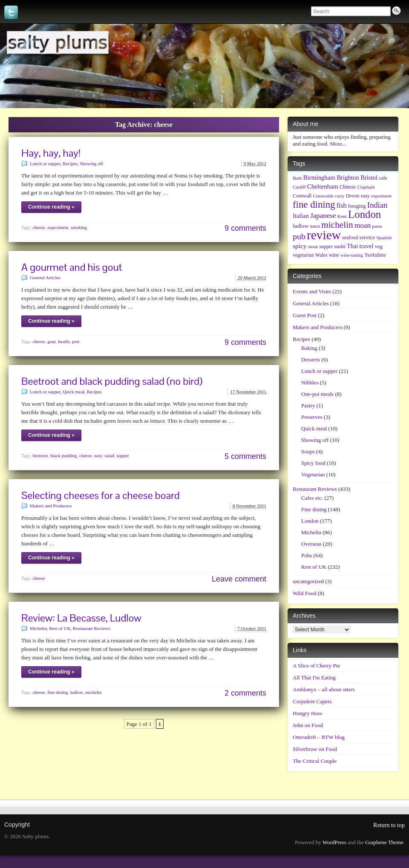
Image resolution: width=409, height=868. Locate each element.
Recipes (70, 163)
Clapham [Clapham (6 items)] (366, 187)
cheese (39, 227)
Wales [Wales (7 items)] (321, 255)
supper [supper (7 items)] (326, 246)
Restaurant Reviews (92, 628)
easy (98, 455)
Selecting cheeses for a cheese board (101, 495)
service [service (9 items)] (367, 237)
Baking (309, 348)
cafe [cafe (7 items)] (383, 178)
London (310, 521)
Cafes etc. (312, 498)
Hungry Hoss (307, 713)
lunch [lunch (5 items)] (315, 226)
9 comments (245, 228)
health (64, 341)
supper (122, 455)
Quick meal (73, 392)
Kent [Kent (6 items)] (342, 216)
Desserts (311, 360)
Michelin (38, 628)
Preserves (312, 417)
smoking (79, 227)
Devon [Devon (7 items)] (353, 196)
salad (109, 455)
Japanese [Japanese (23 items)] (323, 216)
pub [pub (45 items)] (299, 236)
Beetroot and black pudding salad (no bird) (112, 381)
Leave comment (239, 579)
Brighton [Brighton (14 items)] (348, 178)
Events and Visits (312, 291)
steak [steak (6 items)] (313, 246)
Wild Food (304, 593)
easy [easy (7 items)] (365, 196)
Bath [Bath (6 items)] (297, 178)
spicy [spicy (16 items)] (300, 246)
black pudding (64, 455)
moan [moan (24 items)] (363, 225)
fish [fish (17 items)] (342, 205)
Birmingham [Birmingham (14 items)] (319, 178)
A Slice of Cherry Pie (316, 666)
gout (52, 341)
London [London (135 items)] (364, 214)
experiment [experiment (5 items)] (381, 196)
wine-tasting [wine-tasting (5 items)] (352, 255)
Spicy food (313, 463)
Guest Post (305, 315)
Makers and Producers (51, 506)
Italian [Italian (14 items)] (301, 216)
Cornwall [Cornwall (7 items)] (302, 196)
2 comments (245, 693)
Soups (308, 451)
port (76, 341)
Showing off (91, 163)
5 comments (245, 456)
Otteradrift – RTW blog (319, 737)
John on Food (308, 725)
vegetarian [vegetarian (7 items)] (303, 255)
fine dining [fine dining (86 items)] (314, 205)
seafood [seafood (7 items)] (350, 238)
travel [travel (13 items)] (366, 246)
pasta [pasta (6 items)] (377, 226)
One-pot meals (317, 394)
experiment (58, 227)
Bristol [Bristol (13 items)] (369, 178)
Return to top (389, 825)
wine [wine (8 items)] (334, 255)
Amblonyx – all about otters (324, 689)
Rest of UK (60, 628)
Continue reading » (51, 207)
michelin (94, 692)
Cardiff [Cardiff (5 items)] (299, 187)
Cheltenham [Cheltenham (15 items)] (323, 186)
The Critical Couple (315, 761)
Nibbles (310, 382)
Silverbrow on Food (315, 749)
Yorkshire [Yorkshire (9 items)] (375, 255)
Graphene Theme (384, 842)
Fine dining (314, 509)
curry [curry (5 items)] (340, 196)
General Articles (45, 278)
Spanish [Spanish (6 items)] (384, 238)
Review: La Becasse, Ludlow (81, 618)
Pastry (308, 405)
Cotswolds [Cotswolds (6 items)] (323, 196)
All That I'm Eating (314, 677)
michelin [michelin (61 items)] (337, 225)
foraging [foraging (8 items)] (357, 206)
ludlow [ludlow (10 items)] (301, 226)
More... (338, 144)
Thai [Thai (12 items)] (352, 246)
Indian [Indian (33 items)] (377, 205)
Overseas (311, 544)
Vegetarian (313, 474)
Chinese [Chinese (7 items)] (348, 187)
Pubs (307, 555)
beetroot (40, 455)
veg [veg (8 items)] (379, 246)
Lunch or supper (45, 163)
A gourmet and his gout (72, 267)
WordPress (334, 842)
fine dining (58, 692)
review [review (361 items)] (324, 235)
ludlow (77, 692)
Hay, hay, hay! (51, 153)
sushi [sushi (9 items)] (340, 246)
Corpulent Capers (312, 701)
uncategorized (308, 581)
